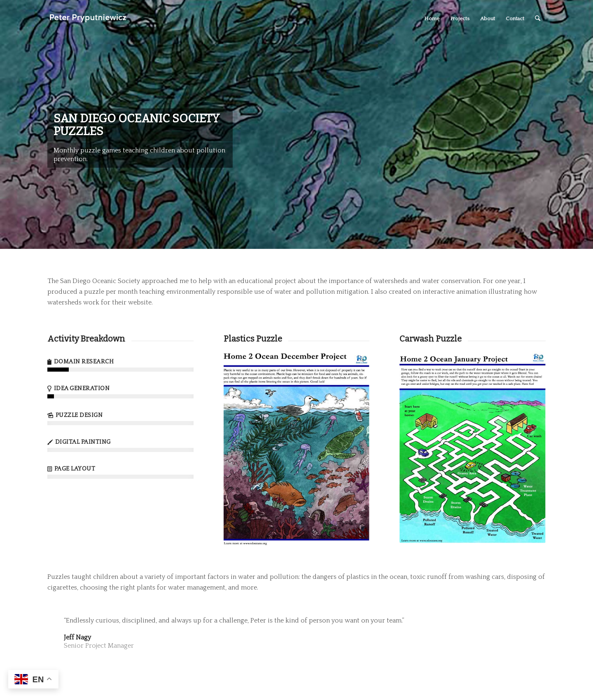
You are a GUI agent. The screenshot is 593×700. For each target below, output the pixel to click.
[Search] (538, 19)
